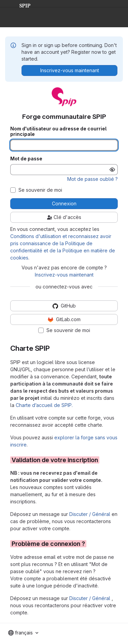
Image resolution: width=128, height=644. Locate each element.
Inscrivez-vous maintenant (64, 275)
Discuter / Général (90, 514)
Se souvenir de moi (40, 190)
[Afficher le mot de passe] (112, 170)
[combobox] (23, 633)
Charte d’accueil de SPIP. (44, 405)
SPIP (19, 5)
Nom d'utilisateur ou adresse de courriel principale (58, 131)
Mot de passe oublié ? (93, 179)
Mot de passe (26, 159)
